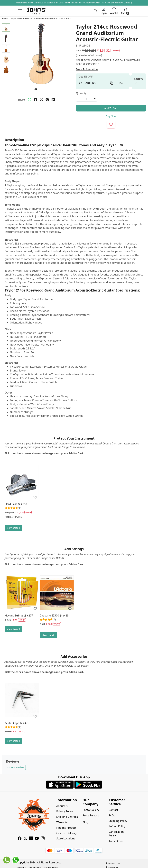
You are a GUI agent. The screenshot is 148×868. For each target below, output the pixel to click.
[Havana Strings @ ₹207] (22, 593)
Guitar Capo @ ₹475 (17, 723)
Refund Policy (117, 826)
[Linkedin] (31, 839)
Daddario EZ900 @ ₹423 (54, 615)
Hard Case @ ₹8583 (17, 504)
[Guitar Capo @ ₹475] (22, 700)
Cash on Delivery (66, 833)
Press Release (91, 815)
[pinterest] (47, 100)
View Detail (13, 528)
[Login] (104, 11)
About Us (62, 806)
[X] (25, 839)
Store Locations (66, 838)
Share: (22, 100)
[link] (95, 11)
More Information (87, 69)
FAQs (112, 815)
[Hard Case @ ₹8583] (22, 481)
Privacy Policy (65, 811)
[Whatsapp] (30, 100)
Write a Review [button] (16, 767)
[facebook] (36, 100)
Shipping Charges (67, 817)
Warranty (62, 822)
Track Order (116, 841)
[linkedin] (53, 100)
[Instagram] (43, 839)
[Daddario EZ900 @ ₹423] (57, 593)
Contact (113, 810)
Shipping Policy (118, 821)
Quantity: (82, 93)
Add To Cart (111, 108)
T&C (121, 83)
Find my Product (66, 828)
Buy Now (111, 116)
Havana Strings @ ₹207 (19, 615)
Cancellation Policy (116, 834)
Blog (85, 822)
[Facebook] (20, 839)
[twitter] (41, 100)
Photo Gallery (91, 810)
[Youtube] (37, 839)
